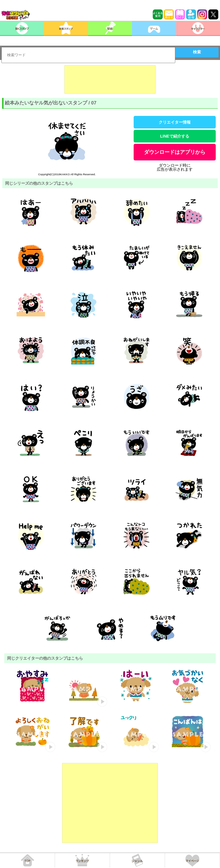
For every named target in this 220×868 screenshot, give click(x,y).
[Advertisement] (110, 79)
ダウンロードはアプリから (175, 152)
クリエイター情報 (175, 122)
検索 (197, 52)
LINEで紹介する (175, 136)
